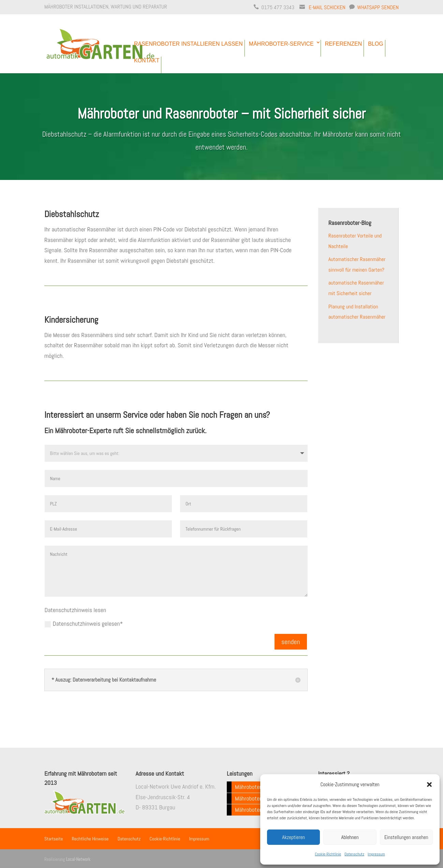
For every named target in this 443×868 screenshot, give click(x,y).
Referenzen (343, 44)
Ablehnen (350, 837)
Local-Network (78, 859)
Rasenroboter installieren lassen (188, 44)
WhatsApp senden (378, 7)
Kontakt (147, 60)
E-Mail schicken (327, 7)
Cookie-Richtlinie (328, 854)
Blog (375, 44)
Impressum (376, 854)
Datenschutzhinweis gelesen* (84, 623)
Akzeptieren (293, 837)
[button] (429, 785)
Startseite (54, 839)
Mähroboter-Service (281, 44)
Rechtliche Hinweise (90, 839)
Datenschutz (354, 854)
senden (291, 642)
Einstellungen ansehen (406, 837)
